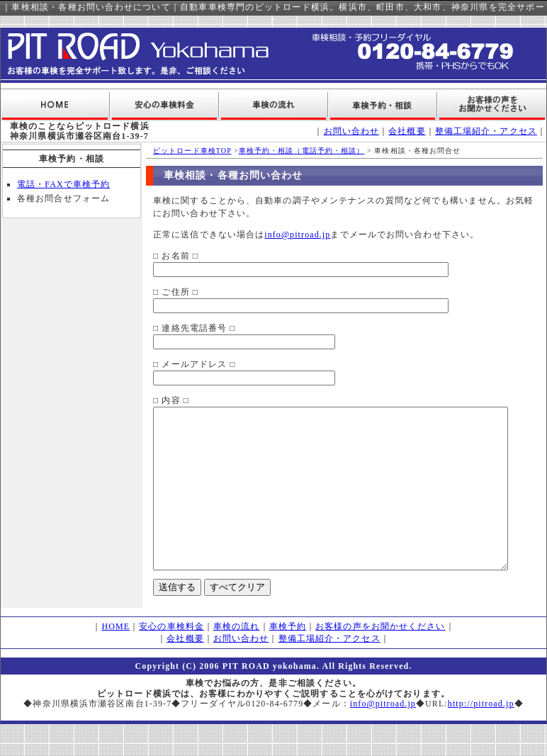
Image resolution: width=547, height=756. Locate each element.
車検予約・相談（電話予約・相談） (287, 151)
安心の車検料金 (171, 658)
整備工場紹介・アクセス (486, 131)
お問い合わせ (352, 131)
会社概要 (407, 131)
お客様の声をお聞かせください (380, 658)
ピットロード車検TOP (177, 151)
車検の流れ (237, 658)
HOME (115, 658)
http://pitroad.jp (481, 735)
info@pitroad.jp (282, 235)
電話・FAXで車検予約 (63, 184)
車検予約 (288, 658)
